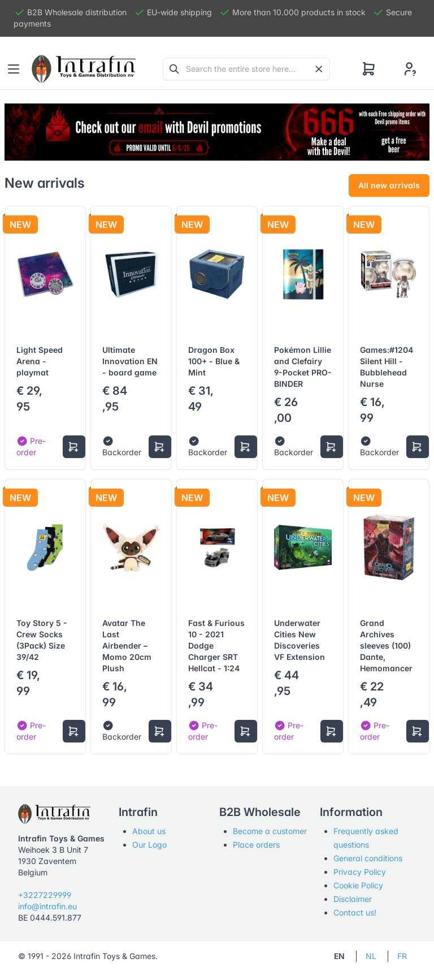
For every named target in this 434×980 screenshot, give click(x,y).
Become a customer (270, 831)
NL (371, 956)
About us (149, 831)
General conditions (368, 858)
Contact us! (355, 912)
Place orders (256, 845)
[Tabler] (84, 69)
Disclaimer (353, 899)
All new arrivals (389, 185)
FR (402, 956)
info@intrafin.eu (47, 906)
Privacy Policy (360, 872)
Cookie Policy (358, 885)
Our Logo (149, 845)
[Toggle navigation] (14, 69)
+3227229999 (45, 895)
